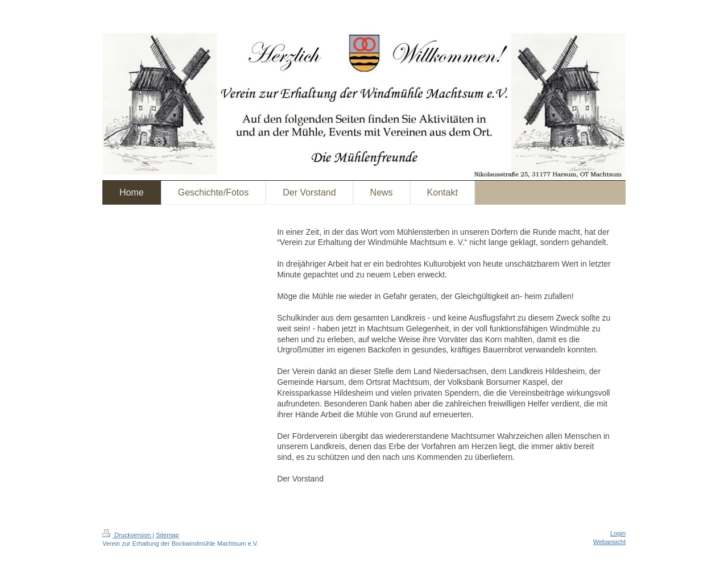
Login (618, 533)
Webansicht (609, 542)
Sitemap (167, 535)
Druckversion (127, 535)
